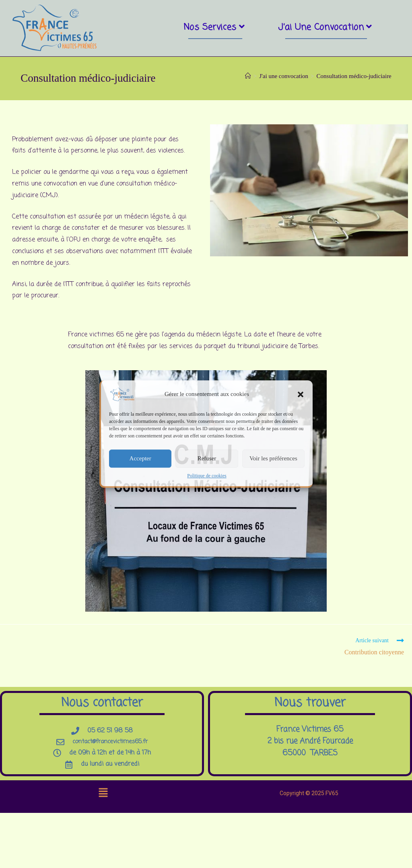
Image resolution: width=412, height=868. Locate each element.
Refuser (207, 458)
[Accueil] (248, 80)
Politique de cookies (207, 476)
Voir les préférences (273, 458)
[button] (301, 394)
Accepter (140, 458)
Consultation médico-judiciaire (354, 80)
